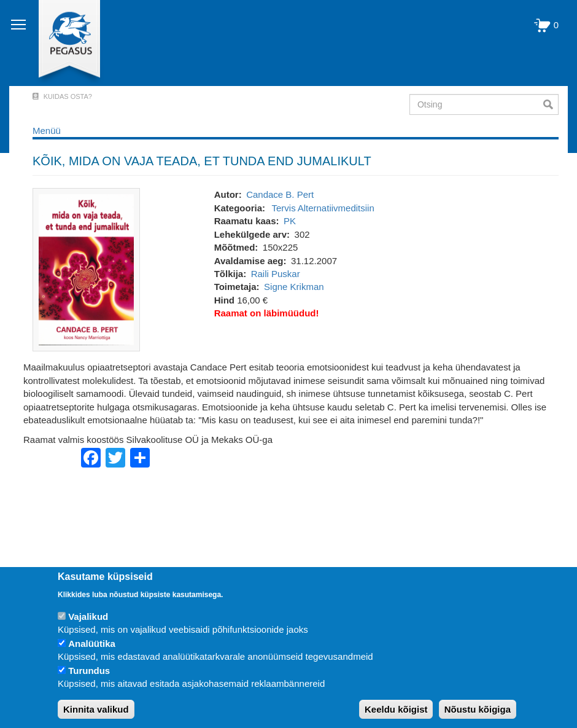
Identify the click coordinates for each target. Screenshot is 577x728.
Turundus (89, 671)
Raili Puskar (276, 274)
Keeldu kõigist (396, 709)
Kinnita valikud (96, 709)
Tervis (284, 208)
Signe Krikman (294, 287)
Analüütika (92, 644)
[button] (86, 269)
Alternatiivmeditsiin (336, 208)
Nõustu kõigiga (478, 709)
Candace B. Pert (280, 194)
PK (290, 221)
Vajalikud (88, 616)
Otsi (551, 104)
